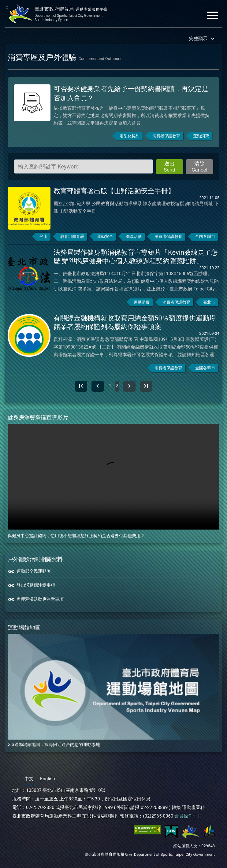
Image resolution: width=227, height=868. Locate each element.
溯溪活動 (134, 238)
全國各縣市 (205, 238)
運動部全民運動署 (29, 573)
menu (213, 15)
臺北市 (209, 304)
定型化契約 (130, 137)
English (48, 780)
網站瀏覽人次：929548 (194, 847)
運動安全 (105, 238)
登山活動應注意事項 (31, 587)
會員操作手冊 (188, 818)
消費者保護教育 (166, 137)
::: (6, 7)
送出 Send (169, 168)
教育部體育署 (72, 238)
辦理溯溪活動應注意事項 (36, 601)
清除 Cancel (199, 168)
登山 (43, 238)
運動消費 (201, 137)
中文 (29, 780)
